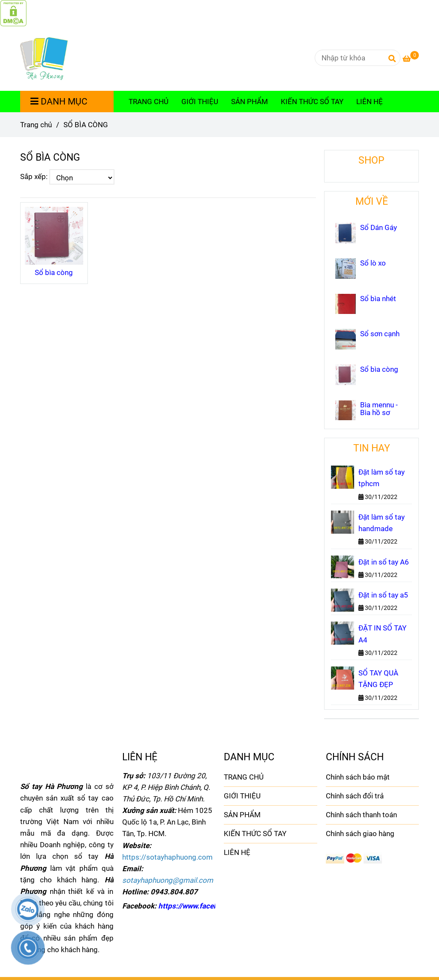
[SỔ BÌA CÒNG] (13, 12)
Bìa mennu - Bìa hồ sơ (379, 409)
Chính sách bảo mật (358, 777)
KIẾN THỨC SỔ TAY (312, 102)
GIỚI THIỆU (200, 102)
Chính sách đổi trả (355, 796)
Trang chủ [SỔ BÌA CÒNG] (36, 125)
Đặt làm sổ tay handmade (382, 523)
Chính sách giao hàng (360, 834)
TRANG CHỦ (149, 102)
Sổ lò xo (373, 263)
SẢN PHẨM (250, 102)
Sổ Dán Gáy (379, 227)
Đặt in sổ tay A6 (384, 562)
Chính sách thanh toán (361, 815)
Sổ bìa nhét (378, 299)
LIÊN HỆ (370, 102)
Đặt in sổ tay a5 (383, 595)
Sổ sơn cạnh (380, 334)
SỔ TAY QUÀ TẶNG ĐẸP (378, 679)
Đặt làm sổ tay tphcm (382, 478)
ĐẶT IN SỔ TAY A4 (382, 634)
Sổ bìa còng (54, 272)
